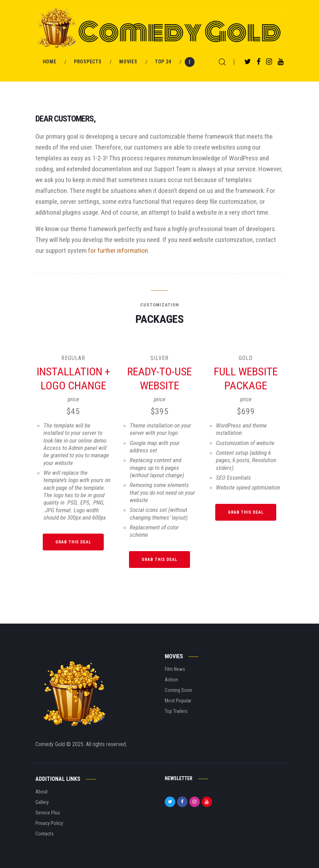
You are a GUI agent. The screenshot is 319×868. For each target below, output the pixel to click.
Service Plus (48, 813)
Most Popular (178, 701)
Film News (175, 669)
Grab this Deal (73, 542)
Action (171, 680)
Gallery (42, 802)
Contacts (45, 834)
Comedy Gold (51, 744)
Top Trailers (176, 711)
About (42, 792)
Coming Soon (178, 690)
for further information (118, 251)
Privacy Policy (49, 823)
